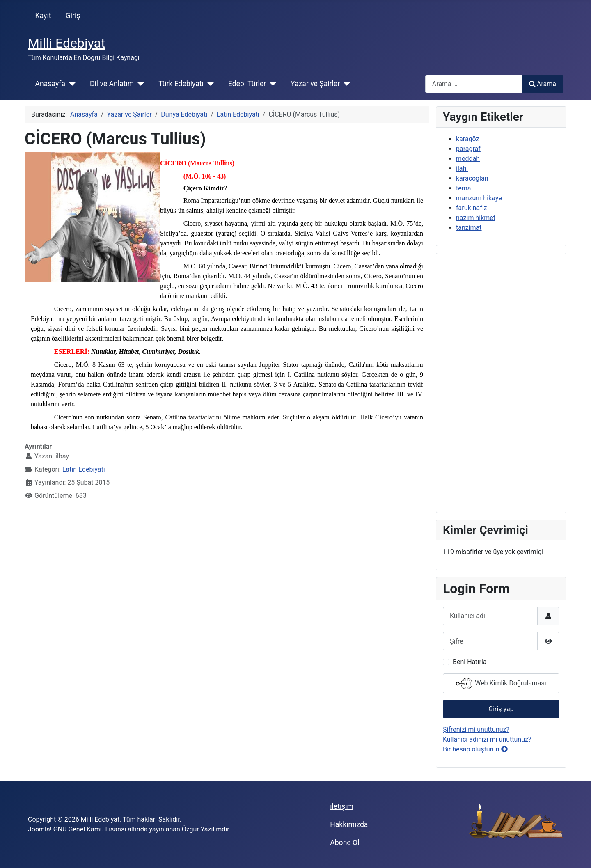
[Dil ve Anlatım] (139, 84)
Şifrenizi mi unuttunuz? (476, 729)
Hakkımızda (349, 824)
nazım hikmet (476, 218)
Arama (543, 84)
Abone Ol (345, 843)
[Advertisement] (501, 383)
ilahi (462, 168)
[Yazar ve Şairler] (345, 84)
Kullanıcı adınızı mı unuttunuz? (487, 739)
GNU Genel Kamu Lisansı (90, 829)
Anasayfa (50, 84)
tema (463, 188)
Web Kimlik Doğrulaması (501, 684)
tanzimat (469, 228)
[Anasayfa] (70, 84)
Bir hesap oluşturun (475, 749)
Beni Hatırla (470, 662)
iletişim (342, 806)
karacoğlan (472, 178)
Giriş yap (501, 709)
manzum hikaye (479, 198)
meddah (468, 159)
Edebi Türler (247, 84)
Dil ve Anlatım (112, 84)
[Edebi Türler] (271, 84)
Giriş (73, 16)
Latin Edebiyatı (84, 469)
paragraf (468, 149)
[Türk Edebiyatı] (209, 84)
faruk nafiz (472, 208)
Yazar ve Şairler (315, 84)
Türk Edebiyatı (181, 84)
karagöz (468, 139)
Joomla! (40, 829)
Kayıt (43, 16)
